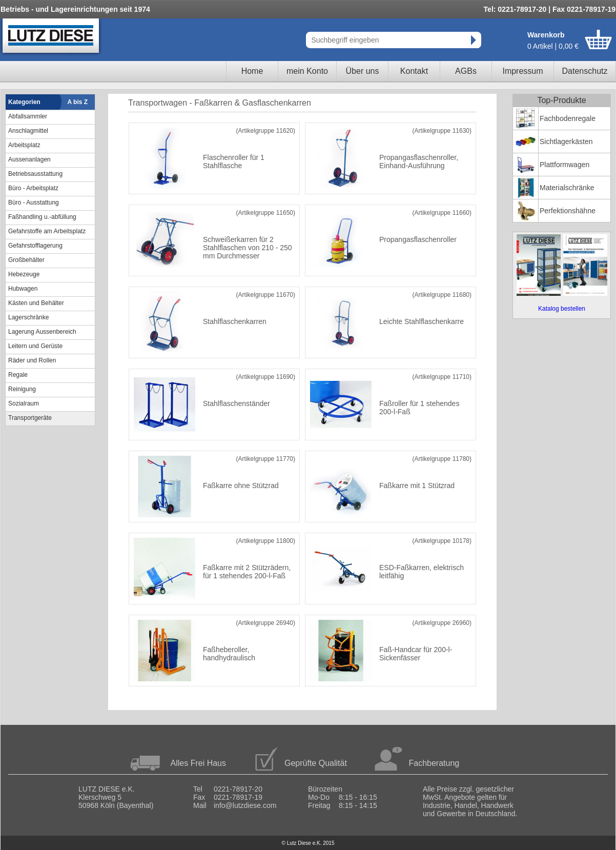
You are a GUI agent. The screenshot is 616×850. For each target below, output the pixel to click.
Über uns (363, 71)
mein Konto (307, 71)
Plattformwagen (564, 165)
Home (252, 71)
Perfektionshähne (568, 211)
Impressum (522, 71)
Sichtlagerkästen (566, 141)
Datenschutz (585, 71)
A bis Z (78, 102)
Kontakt (414, 71)
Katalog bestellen (562, 309)
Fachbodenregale (568, 118)
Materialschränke (567, 188)
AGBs (466, 71)
